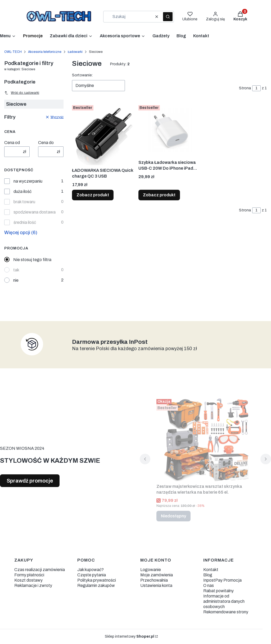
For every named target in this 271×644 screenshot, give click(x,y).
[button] (168, 17)
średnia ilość (25, 222)
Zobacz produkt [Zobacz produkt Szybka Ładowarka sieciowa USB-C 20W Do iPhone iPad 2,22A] (159, 195)
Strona (245, 88)
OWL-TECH (13, 52)
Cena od (12, 143)
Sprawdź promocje (30, 481)
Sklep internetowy (130, 636)
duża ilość (22, 191)
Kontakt (211, 570)
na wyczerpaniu (28, 181)
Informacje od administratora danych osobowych (224, 601)
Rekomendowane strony (226, 612)
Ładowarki (75, 52)
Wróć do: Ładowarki (22, 93)
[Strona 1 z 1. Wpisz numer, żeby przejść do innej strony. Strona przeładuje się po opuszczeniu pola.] (256, 88)
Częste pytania (92, 575)
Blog (208, 575)
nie (16, 280)
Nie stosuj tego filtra (32, 260)
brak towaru (24, 202)
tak (16, 270)
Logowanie (151, 570)
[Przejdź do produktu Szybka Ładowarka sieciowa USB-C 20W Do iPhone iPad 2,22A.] (170, 130)
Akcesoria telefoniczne (45, 52)
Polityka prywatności (97, 580)
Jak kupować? (91, 570)
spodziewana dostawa (35, 212)
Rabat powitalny (218, 591)
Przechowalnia (154, 580)
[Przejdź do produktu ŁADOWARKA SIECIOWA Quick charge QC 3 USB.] (103, 134)
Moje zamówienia (157, 575)
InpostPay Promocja (222, 580)
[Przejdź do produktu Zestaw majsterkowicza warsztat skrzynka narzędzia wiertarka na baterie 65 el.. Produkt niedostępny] (205, 439)
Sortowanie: (82, 75)
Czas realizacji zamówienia (40, 570)
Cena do (46, 143)
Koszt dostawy (28, 580)
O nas (209, 585)
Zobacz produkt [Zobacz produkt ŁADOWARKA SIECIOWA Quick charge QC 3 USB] (93, 195)
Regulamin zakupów (96, 585)
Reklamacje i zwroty (33, 585)
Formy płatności (29, 575)
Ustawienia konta (156, 585)
